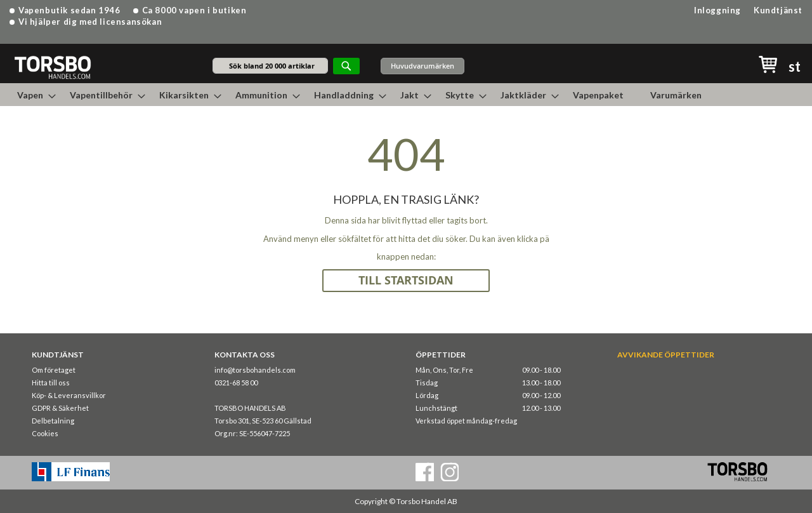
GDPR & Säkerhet (60, 408)
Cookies (45, 433)
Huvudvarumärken (422, 66)
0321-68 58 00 (236, 383)
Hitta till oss (51, 383)
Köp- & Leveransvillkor (69, 395)
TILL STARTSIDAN (406, 280)
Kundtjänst (778, 10)
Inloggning (717, 10)
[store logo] (52, 67)
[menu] (406, 95)
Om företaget (54, 370)
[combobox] (270, 66)
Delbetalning (53, 421)
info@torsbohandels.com (255, 370)
